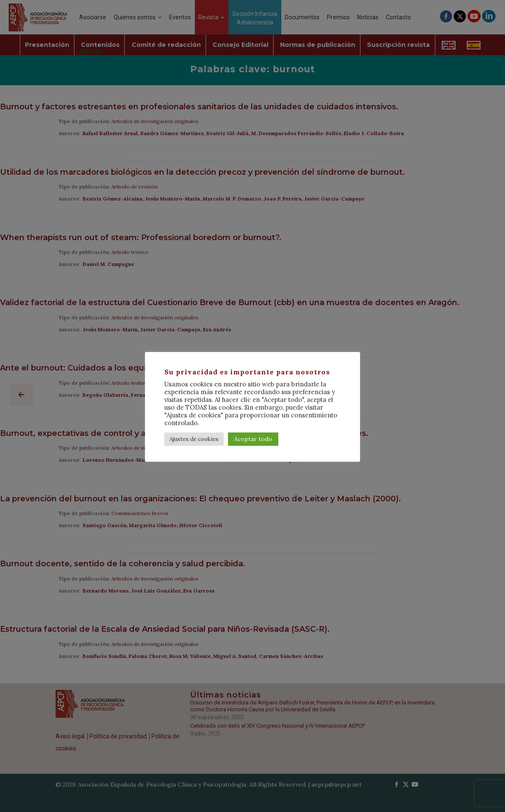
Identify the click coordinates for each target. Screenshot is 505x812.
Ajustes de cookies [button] (194, 439)
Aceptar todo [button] (253, 439)
